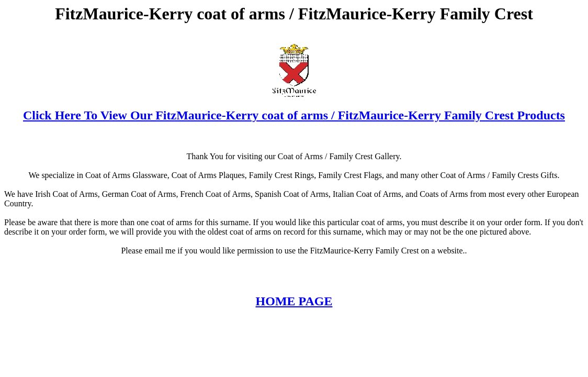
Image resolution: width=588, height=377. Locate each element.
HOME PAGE (294, 301)
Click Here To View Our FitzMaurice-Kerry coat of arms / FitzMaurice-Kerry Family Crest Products (294, 115)
